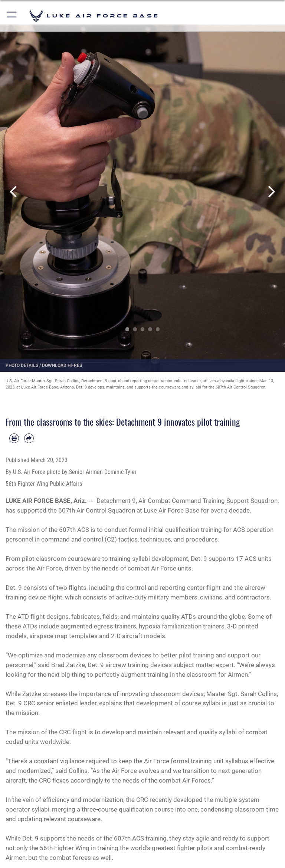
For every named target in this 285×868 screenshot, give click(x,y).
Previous (14, 192)
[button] (12, 16)
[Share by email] (29, 438)
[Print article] (14, 438)
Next (271, 192)
